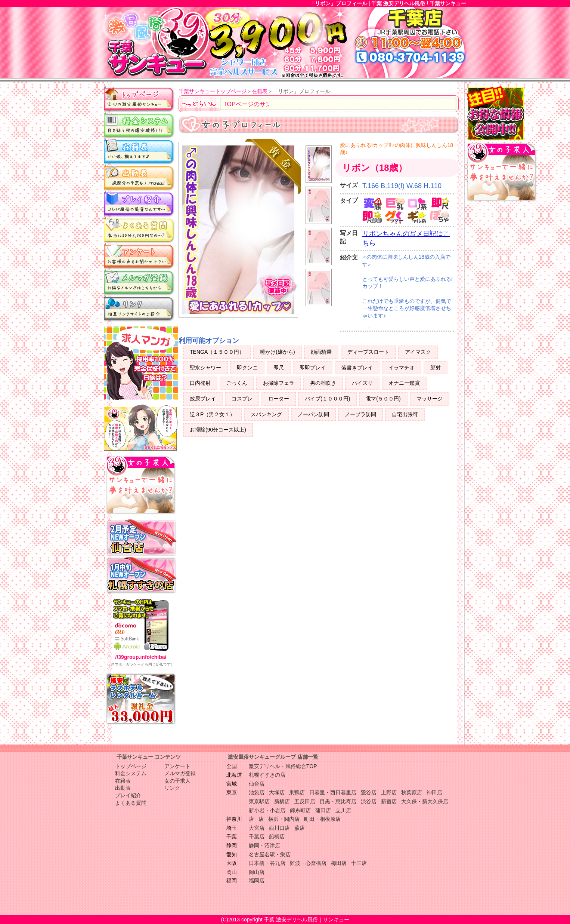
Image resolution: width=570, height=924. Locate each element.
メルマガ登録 (139, 282)
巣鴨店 (297, 792)
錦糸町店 (300, 810)
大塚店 (277, 792)
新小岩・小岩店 (267, 810)
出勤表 (139, 178)
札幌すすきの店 (267, 775)
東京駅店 (259, 801)
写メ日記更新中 (278, 290)
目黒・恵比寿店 (338, 801)
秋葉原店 (412, 792)
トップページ (139, 99)
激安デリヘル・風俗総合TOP (283, 766)
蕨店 (300, 828)
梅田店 (339, 863)
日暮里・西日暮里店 (333, 792)
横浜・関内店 (284, 819)
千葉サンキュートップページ (213, 91)
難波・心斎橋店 (308, 863)
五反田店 (305, 801)
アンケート (139, 256)
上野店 (389, 792)
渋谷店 (369, 801)
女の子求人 (177, 781)
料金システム (139, 125)
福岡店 (257, 881)
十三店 (359, 863)
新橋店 (282, 801)
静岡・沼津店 (264, 845)
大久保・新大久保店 (425, 801)
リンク (139, 308)
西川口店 (279, 828)
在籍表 (139, 151)
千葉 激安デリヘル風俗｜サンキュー (307, 920)
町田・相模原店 (322, 819)
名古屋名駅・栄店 (270, 854)
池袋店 (257, 792)
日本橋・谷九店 (267, 863)
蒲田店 (323, 810)
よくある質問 (139, 230)
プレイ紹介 (139, 204)
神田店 (434, 792)
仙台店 (257, 784)
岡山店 (257, 872)
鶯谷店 (369, 792)
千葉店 (257, 836)
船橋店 (277, 836)
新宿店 (389, 801)
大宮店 (257, 828)
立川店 (343, 810)
